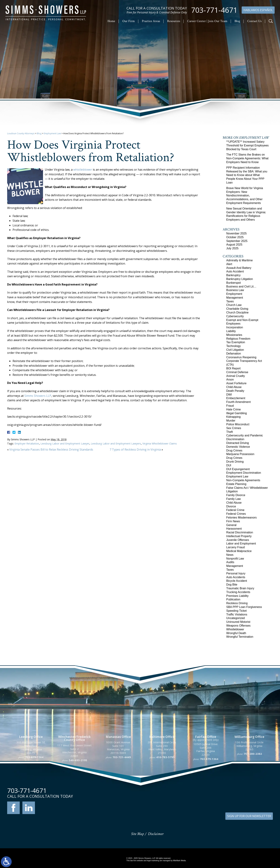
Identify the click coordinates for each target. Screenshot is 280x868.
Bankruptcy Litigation (240, 279)
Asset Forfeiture (236, 383)
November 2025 (236, 233)
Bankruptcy (233, 275)
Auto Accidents (236, 577)
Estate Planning (236, 484)
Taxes (230, 301)
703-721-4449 (122, 789)
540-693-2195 (78, 792)
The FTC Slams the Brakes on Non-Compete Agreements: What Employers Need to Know (247, 158)
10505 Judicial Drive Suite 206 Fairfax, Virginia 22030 (206, 781)
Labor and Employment (241, 544)
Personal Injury (236, 573)
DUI (229, 465)
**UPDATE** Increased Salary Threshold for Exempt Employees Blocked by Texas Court (247, 145)
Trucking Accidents (238, 592)
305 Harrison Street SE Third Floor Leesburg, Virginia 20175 (31, 780)
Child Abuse (234, 387)
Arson (230, 380)
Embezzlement (236, 398)
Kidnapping (233, 417)
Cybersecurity (235, 316)
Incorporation (235, 327)
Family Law (234, 499)
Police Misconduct (238, 424)
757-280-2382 (253, 786)
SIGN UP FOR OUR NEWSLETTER (249, 816)
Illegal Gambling (237, 413)
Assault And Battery (239, 268)
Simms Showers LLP (38, 396)
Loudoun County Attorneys (21, 133)
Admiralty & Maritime (240, 260)
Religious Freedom (238, 339)
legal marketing (153, 861)
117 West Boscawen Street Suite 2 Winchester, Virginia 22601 (74, 783)
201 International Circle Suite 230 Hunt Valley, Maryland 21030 (162, 780)
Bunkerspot (234, 283)
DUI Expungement (238, 469)
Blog (237, 21)
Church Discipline (237, 312)
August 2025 (234, 245)
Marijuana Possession (240, 454)
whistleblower (83, 170)
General (231, 525)
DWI (229, 395)
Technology (234, 346)
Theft (229, 432)
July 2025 (232, 248)
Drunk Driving (235, 462)
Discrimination (235, 439)
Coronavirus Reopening (241, 357)
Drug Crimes (234, 450)
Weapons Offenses (238, 626)
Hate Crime (234, 409)
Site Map (137, 834)
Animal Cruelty (236, 376)
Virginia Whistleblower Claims (160, 443)
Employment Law (52, 133)
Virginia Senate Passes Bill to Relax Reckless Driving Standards (51, 450)
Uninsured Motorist (238, 622)
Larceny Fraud (235, 547)
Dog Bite (232, 585)
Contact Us (254, 21)
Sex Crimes (234, 428)
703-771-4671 (214, 10)
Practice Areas (151, 21)
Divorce (231, 506)
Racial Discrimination (240, 532)
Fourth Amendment (238, 402)
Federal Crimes (236, 514)
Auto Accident (235, 271)
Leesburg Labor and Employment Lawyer (65, 443)
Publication (233, 599)
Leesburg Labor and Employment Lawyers (116, 443)
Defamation (234, 354)
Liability (231, 331)
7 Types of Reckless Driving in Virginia (135, 450)
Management (235, 298)
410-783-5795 (165, 789)
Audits (230, 562)
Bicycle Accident (237, 581)
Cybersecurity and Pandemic (245, 435)
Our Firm (129, 21)
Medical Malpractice (239, 551)
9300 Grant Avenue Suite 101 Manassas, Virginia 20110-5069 (118, 780)
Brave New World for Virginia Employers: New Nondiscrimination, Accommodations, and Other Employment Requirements (245, 196)
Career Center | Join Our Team (207, 21)
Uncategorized (235, 618)
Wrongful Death (236, 633)
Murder (231, 421)
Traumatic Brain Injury (240, 588)
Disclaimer (156, 834)
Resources (174, 21)
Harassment (234, 529)
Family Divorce (236, 495)
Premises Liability (237, 596)
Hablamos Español (258, 10)
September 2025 (237, 241)
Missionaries (234, 335)
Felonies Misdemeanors (241, 518)
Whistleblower (235, 629)
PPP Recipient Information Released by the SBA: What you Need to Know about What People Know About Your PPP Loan (247, 175)
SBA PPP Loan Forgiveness (244, 607)
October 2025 (235, 237)
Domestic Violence (238, 447)
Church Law (234, 305)
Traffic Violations (237, 614)
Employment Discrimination (244, 473)
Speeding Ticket (236, 611)
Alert (229, 264)
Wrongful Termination (240, 637)
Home (111, 21)
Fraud (230, 406)
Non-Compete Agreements (243, 480)
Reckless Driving (237, 603)
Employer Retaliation (27, 443)
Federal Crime (235, 510)
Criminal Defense (237, 372)
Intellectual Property (239, 536)
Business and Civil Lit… (241, 286)
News (230, 555)
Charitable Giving (237, 309)
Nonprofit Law (235, 559)
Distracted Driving (238, 443)
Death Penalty (235, 391)
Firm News (233, 521)
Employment (234, 294)
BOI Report (233, 368)
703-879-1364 (34, 789)
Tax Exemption (236, 342)
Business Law (235, 290)
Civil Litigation (235, 350)
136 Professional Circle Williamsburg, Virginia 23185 (249, 778)
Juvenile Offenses (238, 540)
